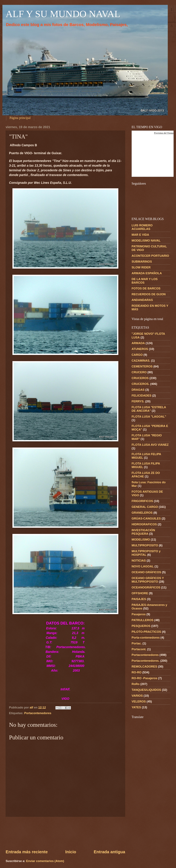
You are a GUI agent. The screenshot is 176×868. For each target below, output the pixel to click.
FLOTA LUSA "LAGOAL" (149, 417)
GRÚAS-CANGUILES (146, 518)
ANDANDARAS (142, 300)
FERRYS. (138, 401)
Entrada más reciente (27, 852)
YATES (136, 707)
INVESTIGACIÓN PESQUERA (143, 532)
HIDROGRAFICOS (144, 524)
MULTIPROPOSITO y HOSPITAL (146, 553)
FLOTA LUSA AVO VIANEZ (150, 445)
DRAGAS (138, 390)
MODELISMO (141, 539)
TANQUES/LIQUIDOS (146, 690)
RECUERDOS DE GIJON (149, 294)
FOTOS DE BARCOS (146, 288)
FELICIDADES (142, 395)
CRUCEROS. (140, 384)
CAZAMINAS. (141, 361)
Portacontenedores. (146, 661)
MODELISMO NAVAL (146, 240)
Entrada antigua (109, 852)
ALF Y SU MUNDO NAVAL (63, 14)
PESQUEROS (141, 626)
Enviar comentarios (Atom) (45, 861)
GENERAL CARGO (145, 507)
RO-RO (137, 672)
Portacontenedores (38, 713)
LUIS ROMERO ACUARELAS (142, 227)
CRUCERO (139, 372)
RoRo (136, 684)
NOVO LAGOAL (143, 566)
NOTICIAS (139, 561)
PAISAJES (139, 599)
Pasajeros (139, 614)
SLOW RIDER (141, 267)
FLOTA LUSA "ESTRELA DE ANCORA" (149, 409)
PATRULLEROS (142, 620)
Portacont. (139, 649)
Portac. (137, 643)
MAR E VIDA (140, 235)
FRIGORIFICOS (142, 501)
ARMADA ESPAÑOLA (147, 273)
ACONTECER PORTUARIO (150, 256)
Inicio (71, 852)
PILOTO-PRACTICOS (146, 632)
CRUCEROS (140, 378)
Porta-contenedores (146, 638)
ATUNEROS (140, 349)
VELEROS (139, 701)
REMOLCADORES (144, 666)
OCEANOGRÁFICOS (146, 587)
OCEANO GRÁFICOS (146, 572)
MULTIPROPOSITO (145, 545)
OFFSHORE (140, 593)
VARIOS (137, 696)
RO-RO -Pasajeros (144, 678)
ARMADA (138, 343)
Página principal (20, 118)
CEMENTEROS (142, 366)
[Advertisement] (65, 833)
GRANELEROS (142, 513)
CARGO (137, 355)
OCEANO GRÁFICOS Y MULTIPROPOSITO (148, 580)
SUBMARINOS (142, 262)
